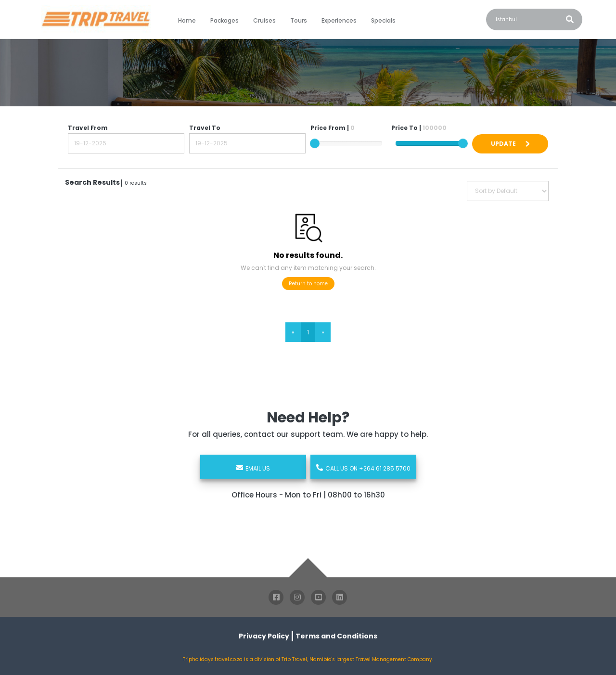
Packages (225, 20)
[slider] (315, 143)
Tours (299, 20)
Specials (383, 20)
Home (187, 20)
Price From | (333, 128)
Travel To (205, 128)
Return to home (308, 284)
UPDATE (510, 144)
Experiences (339, 20)
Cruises (264, 20)
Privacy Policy (264, 636)
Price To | (419, 128)
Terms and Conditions (336, 636)
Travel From (88, 128)
